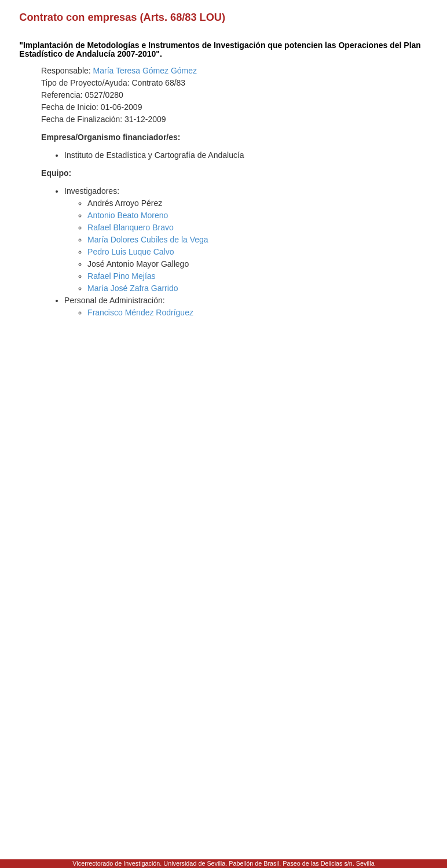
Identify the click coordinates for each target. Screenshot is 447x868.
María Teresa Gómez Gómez (145, 71)
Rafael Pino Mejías (122, 276)
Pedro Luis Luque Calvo (131, 252)
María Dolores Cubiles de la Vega (148, 240)
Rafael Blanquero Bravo (131, 227)
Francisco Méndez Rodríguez (140, 312)
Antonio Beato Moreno (128, 215)
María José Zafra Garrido (133, 288)
